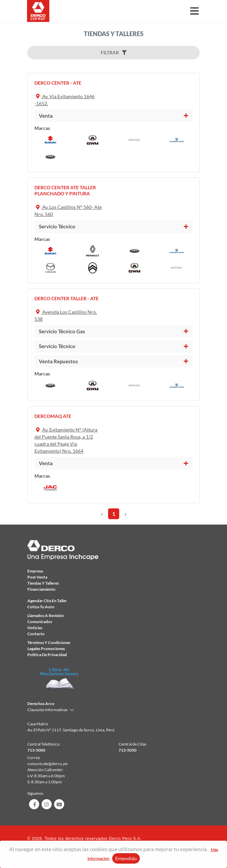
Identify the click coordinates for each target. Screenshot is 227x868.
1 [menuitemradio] (114, 514)
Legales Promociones (46, 649)
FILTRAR (114, 52)
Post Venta (37, 577)
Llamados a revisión (46, 615)
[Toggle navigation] (194, 11)
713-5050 (128, 750)
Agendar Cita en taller (47, 601)
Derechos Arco (41, 704)
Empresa (35, 571)
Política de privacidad (47, 655)
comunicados (40, 622)
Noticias (35, 628)
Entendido (126, 858)
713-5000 (36, 750)
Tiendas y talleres (43, 583)
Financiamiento (41, 589)
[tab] (113, 116)
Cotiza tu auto (41, 607)
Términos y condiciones (49, 642)
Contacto (36, 634)
